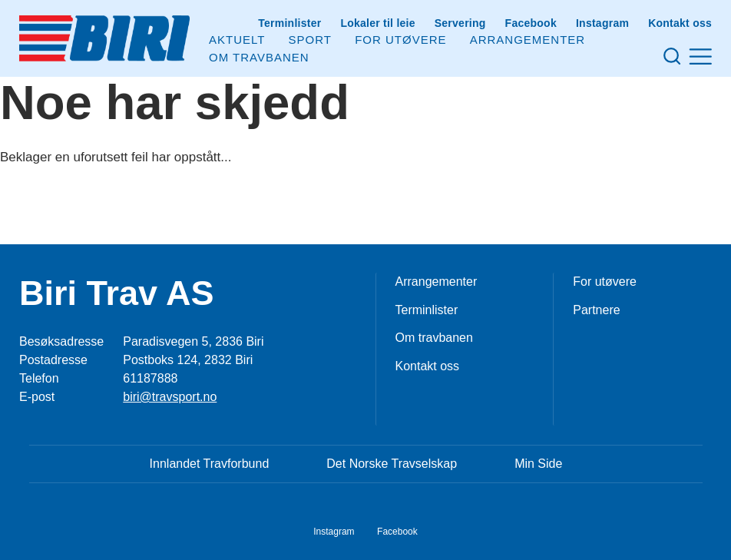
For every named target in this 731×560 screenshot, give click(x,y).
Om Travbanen (259, 57)
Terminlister (289, 23)
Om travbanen (434, 338)
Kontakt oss (680, 23)
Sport (310, 40)
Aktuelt (237, 40)
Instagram (602, 23)
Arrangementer (528, 40)
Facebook (531, 23)
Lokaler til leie (377, 23)
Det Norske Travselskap (392, 464)
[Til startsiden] (104, 38)
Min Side (538, 464)
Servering (460, 23)
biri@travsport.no (170, 397)
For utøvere (400, 40)
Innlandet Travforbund (210, 464)
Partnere (596, 310)
